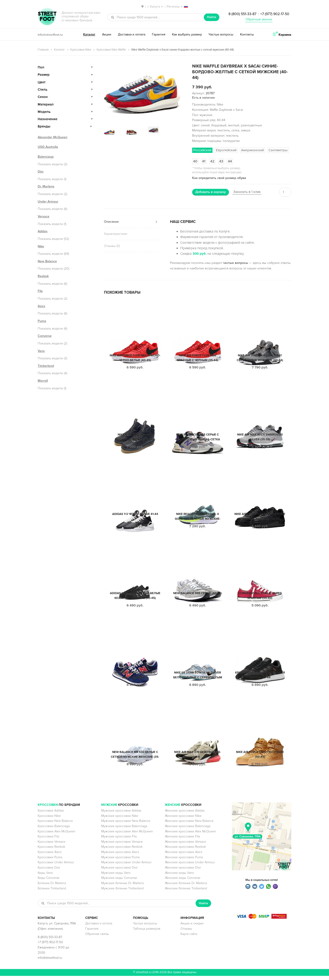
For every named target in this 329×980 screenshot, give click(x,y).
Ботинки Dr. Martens (52, 887)
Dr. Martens (46, 186)
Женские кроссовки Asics (183, 856)
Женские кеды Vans (179, 877)
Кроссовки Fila (48, 841)
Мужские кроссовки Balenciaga (124, 830)
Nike (41, 246)
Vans (41, 351)
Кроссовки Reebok (51, 851)
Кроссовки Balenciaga (54, 830)
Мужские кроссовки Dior (119, 872)
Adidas (43, 231)
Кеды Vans (45, 877)
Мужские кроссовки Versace (122, 846)
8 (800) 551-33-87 (242, 14)
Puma (42, 321)
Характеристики (116, 234)
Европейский (226, 150)
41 (204, 161)
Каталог (89, 34)
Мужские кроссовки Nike (120, 820)
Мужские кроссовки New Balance (126, 825)
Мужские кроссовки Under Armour (126, 866)
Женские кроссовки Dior (183, 872)
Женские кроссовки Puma (184, 861)
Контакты (247, 34)
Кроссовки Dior (49, 872)
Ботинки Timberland (52, 892)
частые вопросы (236, 263)
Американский (252, 150)
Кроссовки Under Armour (56, 866)
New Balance (47, 261)
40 (195, 161)
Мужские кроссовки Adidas (121, 815)
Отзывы (186, 933)
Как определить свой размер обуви (219, 178)
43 (221, 161)
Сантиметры (278, 150)
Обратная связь (97, 938)
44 (230, 161)
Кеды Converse (49, 882)
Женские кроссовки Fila (182, 841)
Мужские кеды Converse (119, 882)
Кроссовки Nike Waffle (111, 50)
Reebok (43, 276)
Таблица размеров (147, 933)
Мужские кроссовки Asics (120, 856)
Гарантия (159, 34)
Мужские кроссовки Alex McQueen (127, 835)
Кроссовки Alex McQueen (57, 835)
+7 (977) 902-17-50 (275, 14)
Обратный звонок (259, 19)
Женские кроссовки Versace (185, 846)
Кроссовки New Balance (55, 825)
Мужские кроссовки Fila (119, 841)
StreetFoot (47, 17)
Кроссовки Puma (50, 861)
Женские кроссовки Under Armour (190, 866)
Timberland (46, 366)
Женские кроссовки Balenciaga (188, 830)
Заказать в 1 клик (247, 192)
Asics (41, 306)
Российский (202, 150)
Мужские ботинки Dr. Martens (122, 887)
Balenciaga (46, 157)
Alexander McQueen (53, 137)
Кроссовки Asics (50, 856)
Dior (41, 172)
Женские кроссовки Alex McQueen (190, 835)
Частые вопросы (221, 34)
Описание (111, 222)
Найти (212, 17)
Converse (45, 336)
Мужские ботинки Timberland (122, 892)
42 (212, 161)
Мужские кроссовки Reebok (122, 851)
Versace (44, 216)
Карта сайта (189, 938)
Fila (40, 291)
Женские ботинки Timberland (186, 892)
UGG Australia (48, 147)
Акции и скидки (192, 927)
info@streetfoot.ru (50, 35)
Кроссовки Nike (81, 50)
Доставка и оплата (132, 34)
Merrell (43, 381)
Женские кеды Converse (183, 882)
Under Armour (48, 202)
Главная (43, 50)
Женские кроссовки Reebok (185, 851)
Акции (107, 34)
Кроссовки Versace (52, 846)
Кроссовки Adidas (51, 815)
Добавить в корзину (211, 192)
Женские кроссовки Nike (183, 820)
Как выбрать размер (187, 34)
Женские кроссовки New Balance (189, 825)
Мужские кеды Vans (116, 877)
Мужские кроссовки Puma (120, 861)
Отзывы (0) (112, 246)
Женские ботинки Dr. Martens (186, 887)
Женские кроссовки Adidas (185, 815)
